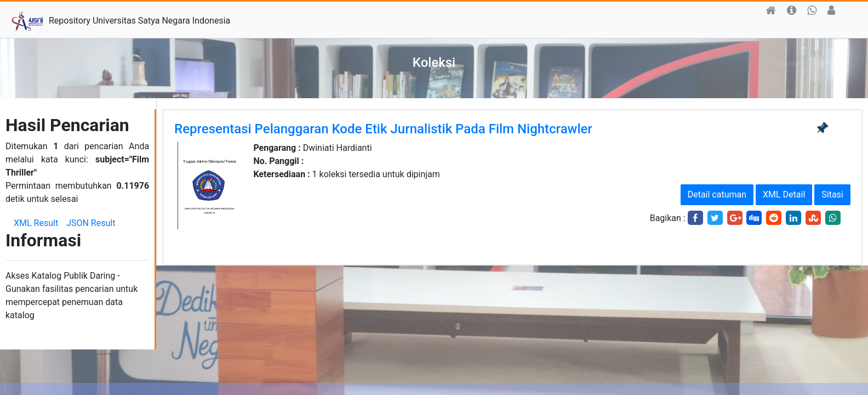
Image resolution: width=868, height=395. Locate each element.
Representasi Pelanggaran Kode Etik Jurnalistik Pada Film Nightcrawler (383, 129)
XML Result (36, 223)
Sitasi (832, 194)
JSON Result (91, 223)
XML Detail (784, 194)
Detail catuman (717, 194)
